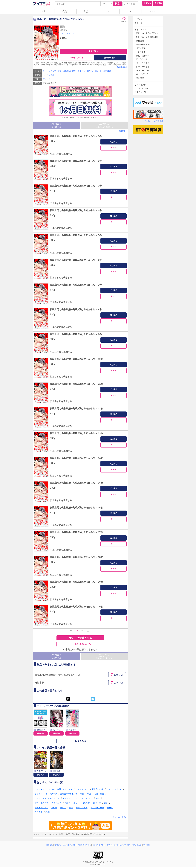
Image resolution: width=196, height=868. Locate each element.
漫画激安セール (143, 44)
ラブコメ (39, 795)
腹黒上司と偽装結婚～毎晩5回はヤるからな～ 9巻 (76, 335)
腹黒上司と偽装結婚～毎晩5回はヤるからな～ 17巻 (76, 533)
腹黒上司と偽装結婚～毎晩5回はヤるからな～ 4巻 (76, 211)
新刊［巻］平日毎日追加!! (147, 33)
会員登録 (158, 3)
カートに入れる (76, 58)
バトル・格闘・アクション (61, 790)
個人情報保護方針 (69, 846)
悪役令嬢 (39, 813)
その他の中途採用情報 (154, 121)
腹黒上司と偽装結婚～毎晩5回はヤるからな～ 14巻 (76, 459)
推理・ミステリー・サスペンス (48, 804)
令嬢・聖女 (99, 795)
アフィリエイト (113, 846)
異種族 (54, 808)
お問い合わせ (137, 846)
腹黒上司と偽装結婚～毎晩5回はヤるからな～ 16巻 (76, 508)
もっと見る (80, 742)
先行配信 (86, 804)
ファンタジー (40, 790)
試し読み (114, 142)
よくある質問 (140, 85)
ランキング (141, 52)
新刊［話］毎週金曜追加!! (147, 37)
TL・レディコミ (143, 71)
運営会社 (49, 846)
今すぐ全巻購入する (80, 639)
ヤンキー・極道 (97, 808)
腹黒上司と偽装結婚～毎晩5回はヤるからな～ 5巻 (76, 236)
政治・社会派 (82, 808)
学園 (82, 795)
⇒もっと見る (119, 818)
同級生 (67, 804)
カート (114, 148)
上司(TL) (107, 72)
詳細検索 (140, 78)
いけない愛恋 (49, 76)
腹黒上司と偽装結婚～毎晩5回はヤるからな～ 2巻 (76, 162)
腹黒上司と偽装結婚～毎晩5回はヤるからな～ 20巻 (76, 607)
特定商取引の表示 (84, 846)
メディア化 (141, 48)
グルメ (63, 808)
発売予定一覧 (142, 59)
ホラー (76, 804)
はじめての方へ (141, 88)
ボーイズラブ (51, 795)
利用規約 (147, 846)
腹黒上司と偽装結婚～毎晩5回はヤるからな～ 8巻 (76, 310)
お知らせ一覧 (140, 92)
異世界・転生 (98, 790)
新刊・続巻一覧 (143, 56)
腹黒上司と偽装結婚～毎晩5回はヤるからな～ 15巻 (76, 484)
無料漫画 (140, 41)
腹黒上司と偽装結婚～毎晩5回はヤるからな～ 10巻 (76, 360)
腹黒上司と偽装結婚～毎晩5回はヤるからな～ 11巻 (76, 385)
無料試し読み (110, 58)
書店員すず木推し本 (69, 795)
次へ (88, 632)
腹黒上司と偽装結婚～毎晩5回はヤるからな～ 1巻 (76, 137)
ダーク (110, 808)
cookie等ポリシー (99, 846)
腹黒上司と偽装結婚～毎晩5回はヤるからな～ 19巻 (76, 583)
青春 (106, 804)
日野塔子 (64, 30)
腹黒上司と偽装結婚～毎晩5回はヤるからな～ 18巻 (76, 558)
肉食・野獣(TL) (79, 72)
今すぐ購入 (93, 51)
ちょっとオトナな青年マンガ (47, 799)
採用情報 (58, 846)
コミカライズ (87, 799)
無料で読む (41, 734)
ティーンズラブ (50, 72)
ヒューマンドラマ (114, 790)
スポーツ (97, 804)
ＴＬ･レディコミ (67, 33)
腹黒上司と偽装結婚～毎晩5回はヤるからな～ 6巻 (76, 261)
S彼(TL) (90, 72)
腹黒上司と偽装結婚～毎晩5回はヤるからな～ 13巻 (76, 434)
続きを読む (122, 68)
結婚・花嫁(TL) (64, 72)
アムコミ (47, 80)
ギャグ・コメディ (70, 799)
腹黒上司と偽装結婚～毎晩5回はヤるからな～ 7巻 (76, 285)
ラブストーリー (82, 790)
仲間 (98, 799)
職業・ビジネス (41, 808)
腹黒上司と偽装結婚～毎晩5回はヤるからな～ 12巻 (76, 409)
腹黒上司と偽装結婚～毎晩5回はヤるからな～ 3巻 (76, 186)
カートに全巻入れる (80, 645)
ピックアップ (140, 30)
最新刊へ (123, 132)
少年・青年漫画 (143, 67)
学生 (89, 795)
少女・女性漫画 (143, 63)
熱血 (71, 808)
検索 (117, 4)
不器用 (48, 813)
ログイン (147, 3)
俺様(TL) (98, 72)
